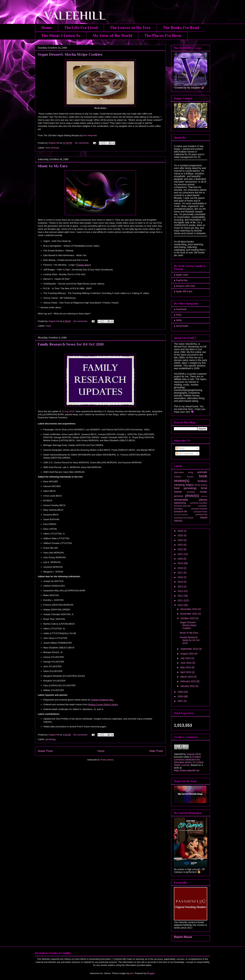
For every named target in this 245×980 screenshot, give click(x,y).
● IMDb (178, 320)
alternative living (183, 472)
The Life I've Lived (81, 28)
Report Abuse (183, 937)
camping (179, 485)
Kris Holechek (90, 135)
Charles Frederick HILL (102, 700)
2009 (181, 692)
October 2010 (188, 618)
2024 (181, 540)
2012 (181, 596)
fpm (132, 973)
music (48, 326)
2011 (181, 600)
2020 (181, 559)
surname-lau (201, 515)
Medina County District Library (103, 704)
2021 (181, 554)
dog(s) (190, 485)
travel (204, 518)
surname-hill (180, 511)
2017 (181, 573)
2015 (181, 582)
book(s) (202, 481)
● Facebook (180, 309)
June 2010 (186, 663)
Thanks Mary (83, 265)
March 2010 (187, 677)
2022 (181, 549)
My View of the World (112, 36)
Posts (180, 448)
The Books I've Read (181, 28)
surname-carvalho (199, 503)
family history (201, 485)
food (48, 148)
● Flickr (178, 315)
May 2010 (186, 667)
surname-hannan (199, 509)
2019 (181, 563)
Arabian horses (184, 477)
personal (178, 496)
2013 (181, 591)
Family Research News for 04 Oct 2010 (71, 344)
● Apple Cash (181, 275)
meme (178, 492)
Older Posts (156, 751)
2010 (181, 605)
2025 (181, 535)
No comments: (82, 143)
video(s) (178, 521)
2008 (181, 696)
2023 (181, 545)
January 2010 (188, 686)
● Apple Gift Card (183, 291)
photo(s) (55, 148)
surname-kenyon (181, 515)
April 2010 (186, 672)
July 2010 (186, 658)
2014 (181, 587)
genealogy (51, 739)
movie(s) (191, 492)
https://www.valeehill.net (187, 770)
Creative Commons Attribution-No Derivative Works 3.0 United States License (189, 761)
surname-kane (200, 512)
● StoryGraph (181, 326)
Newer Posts (45, 751)
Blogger (151, 973)
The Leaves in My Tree (130, 28)
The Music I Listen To (61, 36)
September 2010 (189, 649)
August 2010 (187, 654)
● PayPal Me (181, 280)
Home (47, 28)
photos (204, 496)
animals (202, 472)
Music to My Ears (53, 166)
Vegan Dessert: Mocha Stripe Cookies (70, 54)
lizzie (204, 488)
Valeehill (178, 754)
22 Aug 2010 (68, 411)
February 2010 (188, 681)
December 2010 (189, 609)
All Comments (185, 454)
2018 (181, 568)
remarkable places (191, 500)
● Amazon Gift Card (184, 286)
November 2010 (189, 614)
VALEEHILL (70, 15)
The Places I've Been (163, 36)
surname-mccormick (183, 518)
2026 (181, 531)
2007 (181, 701)
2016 (181, 577)
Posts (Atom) (107, 760)
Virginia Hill (192, 754)
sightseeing (180, 503)
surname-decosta (182, 506)
